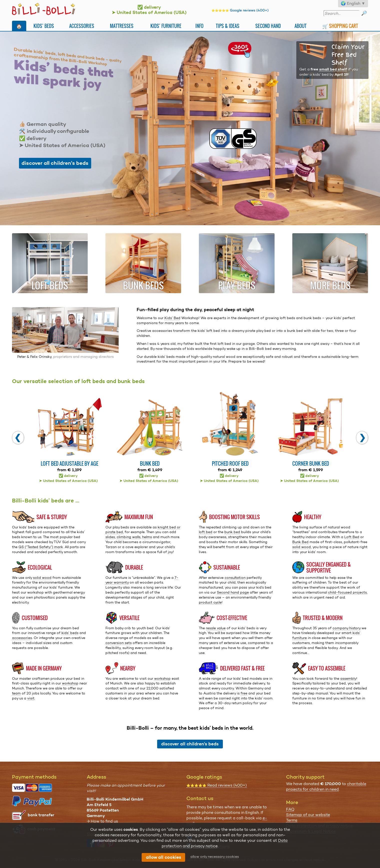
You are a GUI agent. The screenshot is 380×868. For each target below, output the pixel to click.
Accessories (82, 26)
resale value (216, 628)
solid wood (302, 547)
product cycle (210, 602)
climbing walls (129, 537)
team (16, 693)
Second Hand (268, 26)
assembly (348, 678)
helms (147, 537)
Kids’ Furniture (166, 26)
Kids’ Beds (44, 26)
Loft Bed (352, 537)
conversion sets (119, 643)
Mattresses (122, 26)
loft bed (206, 532)
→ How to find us (102, 821)
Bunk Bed (300, 542)
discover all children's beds (55, 163)
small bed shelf (333, 69)
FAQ (290, 809)
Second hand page (233, 592)
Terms (292, 820)
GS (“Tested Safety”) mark (41, 547)
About (301, 26)
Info (199, 26)
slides (110, 537)
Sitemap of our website (308, 815)
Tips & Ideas (228, 26)
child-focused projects (347, 592)
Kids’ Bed (172, 318)
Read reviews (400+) (217, 785)
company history (347, 628)
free (244, 693)
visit (31, 698)
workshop (70, 683)
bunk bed (232, 532)
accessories (22, 638)
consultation (235, 578)
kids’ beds (70, 633)
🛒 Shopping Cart (340, 26)
